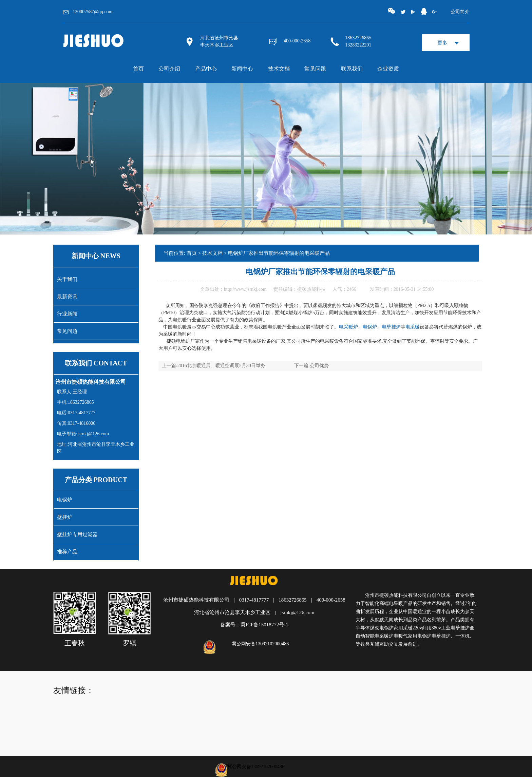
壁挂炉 (65, 517)
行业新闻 (67, 314)
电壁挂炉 (391, 327)
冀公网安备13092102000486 (260, 644)
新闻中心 (242, 69)
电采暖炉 (348, 327)
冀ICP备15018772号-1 (264, 625)
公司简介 (460, 12)
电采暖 (413, 327)
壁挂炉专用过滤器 (77, 534)
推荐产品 (67, 552)
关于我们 (67, 279)
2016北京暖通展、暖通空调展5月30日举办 (221, 366)
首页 (138, 69)
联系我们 (352, 69)
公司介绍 (169, 69)
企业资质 (388, 69)
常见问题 (315, 69)
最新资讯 (67, 297)
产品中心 (206, 69)
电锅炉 (65, 500)
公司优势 (319, 366)
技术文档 (279, 69)
